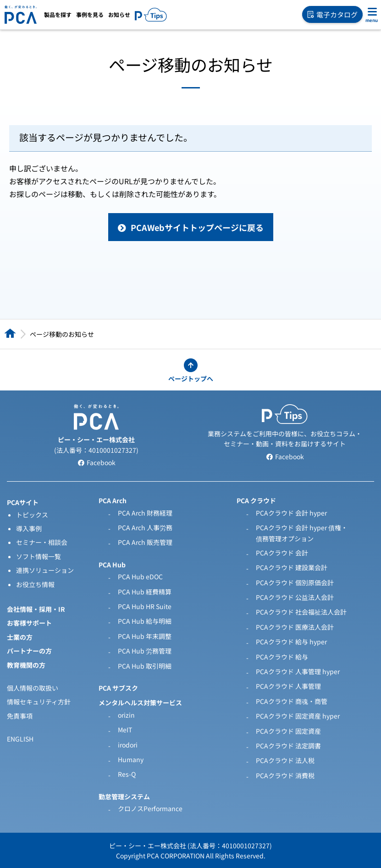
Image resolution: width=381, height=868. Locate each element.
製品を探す (58, 15)
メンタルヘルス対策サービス (140, 703)
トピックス (32, 515)
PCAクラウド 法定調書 (288, 746)
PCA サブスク (118, 688)
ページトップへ (191, 379)
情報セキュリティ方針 (39, 702)
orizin (126, 715)
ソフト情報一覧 (39, 556)
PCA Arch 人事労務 (145, 527)
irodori (128, 745)
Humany (131, 759)
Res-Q (127, 774)
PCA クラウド (256, 500)
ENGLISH (20, 739)
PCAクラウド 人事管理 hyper (298, 671)
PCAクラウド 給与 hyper (291, 642)
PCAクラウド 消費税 (285, 775)
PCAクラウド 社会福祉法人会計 (301, 612)
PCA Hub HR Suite (145, 606)
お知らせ (119, 15)
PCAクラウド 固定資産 (288, 731)
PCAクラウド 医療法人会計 (295, 627)
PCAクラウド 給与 (282, 657)
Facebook (97, 462)
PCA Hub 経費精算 (145, 592)
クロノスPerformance (150, 808)
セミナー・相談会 (42, 542)
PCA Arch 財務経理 (145, 513)
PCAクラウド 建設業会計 (292, 567)
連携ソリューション (45, 570)
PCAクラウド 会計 (282, 553)
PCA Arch (113, 500)
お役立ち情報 (35, 584)
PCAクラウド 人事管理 (288, 686)
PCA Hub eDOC (140, 577)
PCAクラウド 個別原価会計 (295, 582)
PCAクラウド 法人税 (285, 760)
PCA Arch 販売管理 (145, 542)
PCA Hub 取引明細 (145, 666)
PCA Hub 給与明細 (145, 621)
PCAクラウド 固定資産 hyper (298, 716)
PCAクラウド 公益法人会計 (295, 597)
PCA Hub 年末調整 (145, 636)
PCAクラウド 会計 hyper (291, 513)
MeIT (125, 730)
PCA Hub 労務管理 (145, 651)
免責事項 (20, 716)
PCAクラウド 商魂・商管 (292, 701)
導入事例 (29, 528)
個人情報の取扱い (33, 688)
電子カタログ (332, 14)
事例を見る (90, 15)
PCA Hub (112, 565)
